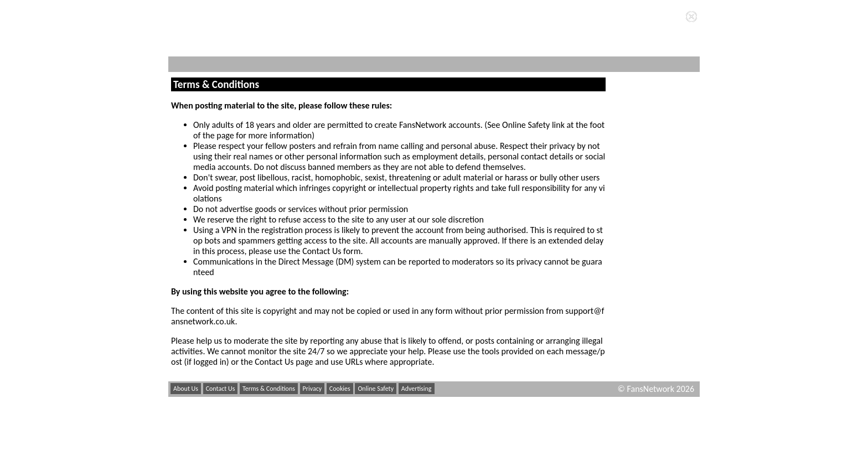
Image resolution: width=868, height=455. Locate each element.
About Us (186, 389)
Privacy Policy (393, 26)
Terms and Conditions (470, 16)
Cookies (340, 389)
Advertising (417, 389)
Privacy (312, 389)
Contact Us (221, 389)
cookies (356, 16)
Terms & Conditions (269, 389)
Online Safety (376, 389)
